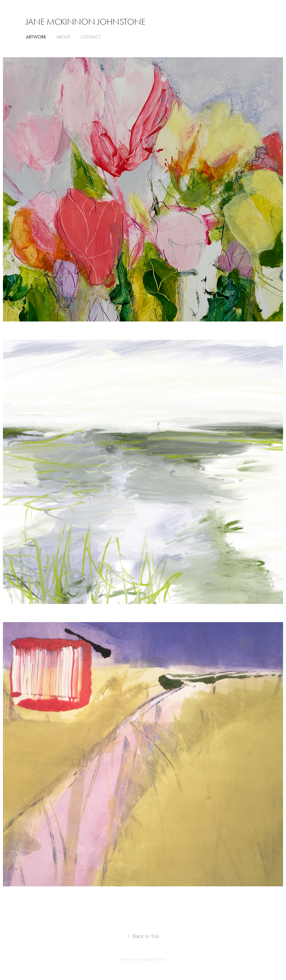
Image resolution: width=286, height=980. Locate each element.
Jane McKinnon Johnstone (86, 22)
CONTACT (91, 37)
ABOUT (63, 37)
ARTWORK (36, 37)
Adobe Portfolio (153, 959)
